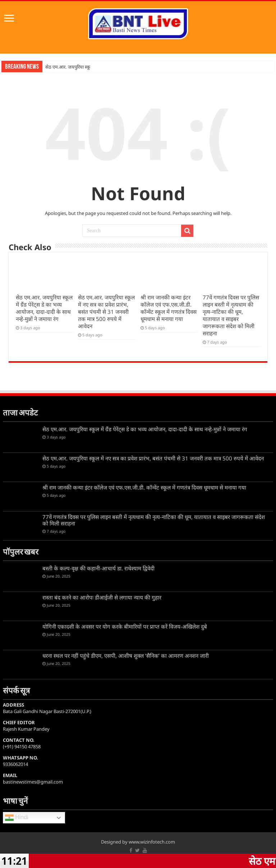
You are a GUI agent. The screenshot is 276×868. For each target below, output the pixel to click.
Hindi (17, 818)
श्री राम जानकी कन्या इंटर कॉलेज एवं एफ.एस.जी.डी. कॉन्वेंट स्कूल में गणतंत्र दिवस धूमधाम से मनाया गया (169, 308)
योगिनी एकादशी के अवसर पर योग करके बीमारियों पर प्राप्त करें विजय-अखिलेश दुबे (125, 626)
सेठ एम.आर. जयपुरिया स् (67, 67)
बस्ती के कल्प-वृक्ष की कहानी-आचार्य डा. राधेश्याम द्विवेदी (98, 568)
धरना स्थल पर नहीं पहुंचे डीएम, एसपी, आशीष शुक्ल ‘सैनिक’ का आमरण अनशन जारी (126, 656)
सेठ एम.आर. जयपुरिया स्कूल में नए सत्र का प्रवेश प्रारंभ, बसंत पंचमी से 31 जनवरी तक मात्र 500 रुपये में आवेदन (106, 312)
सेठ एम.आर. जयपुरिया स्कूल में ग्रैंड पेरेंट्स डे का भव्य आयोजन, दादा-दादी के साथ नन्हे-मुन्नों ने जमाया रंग (44, 308)
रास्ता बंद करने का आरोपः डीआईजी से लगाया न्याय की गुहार (102, 597)
